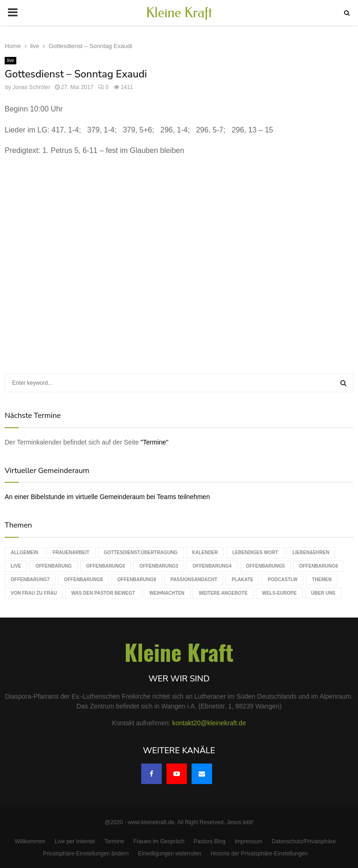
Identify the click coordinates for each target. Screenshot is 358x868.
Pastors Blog (210, 841)
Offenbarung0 (106, 566)
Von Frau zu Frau (34, 593)
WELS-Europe (279, 593)
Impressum (249, 841)
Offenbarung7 (30, 580)
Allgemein (24, 552)
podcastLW (282, 580)
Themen (322, 580)
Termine (114, 841)
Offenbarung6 (319, 566)
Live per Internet (75, 841)
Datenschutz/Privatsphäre (304, 841)
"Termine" (155, 442)
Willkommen (30, 841)
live (10, 60)
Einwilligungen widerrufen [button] (170, 854)
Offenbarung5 (265, 566)
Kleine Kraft (179, 13)
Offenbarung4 (212, 566)
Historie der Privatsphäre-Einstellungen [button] (259, 854)
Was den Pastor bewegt (103, 593)
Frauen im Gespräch (159, 841)
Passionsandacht (194, 580)
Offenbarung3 (159, 566)
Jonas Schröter (31, 87)
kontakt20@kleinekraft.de (209, 723)
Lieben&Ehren (311, 552)
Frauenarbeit (71, 552)
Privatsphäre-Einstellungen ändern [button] (86, 854)
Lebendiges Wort (255, 552)
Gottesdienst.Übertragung (141, 552)
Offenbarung (54, 566)
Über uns (323, 593)
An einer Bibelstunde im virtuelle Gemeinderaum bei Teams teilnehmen (107, 497)
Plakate (242, 580)
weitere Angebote (223, 593)
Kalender (205, 552)
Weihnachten (167, 593)
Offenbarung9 (136, 580)
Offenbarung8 (83, 580)
